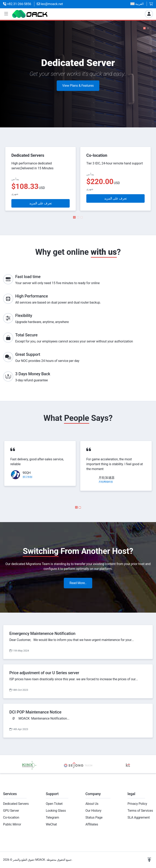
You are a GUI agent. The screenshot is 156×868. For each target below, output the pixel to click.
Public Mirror (12, 824)
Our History (93, 811)
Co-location (11, 817)
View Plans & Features (78, 87)
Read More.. (78, 583)
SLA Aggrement (139, 817)
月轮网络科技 (106, 482)
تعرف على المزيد (41, 203)
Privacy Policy (137, 804)
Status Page (94, 817)
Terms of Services (140, 811)
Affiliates (92, 824)
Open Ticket (54, 804)
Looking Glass (56, 811)
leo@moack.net (50, 4)
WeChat (51, 824)
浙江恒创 (27, 477)
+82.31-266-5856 (17, 4)
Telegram (52, 817)
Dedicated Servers (16, 804)
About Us (92, 804)
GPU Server (11, 811)
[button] (6, 14)
